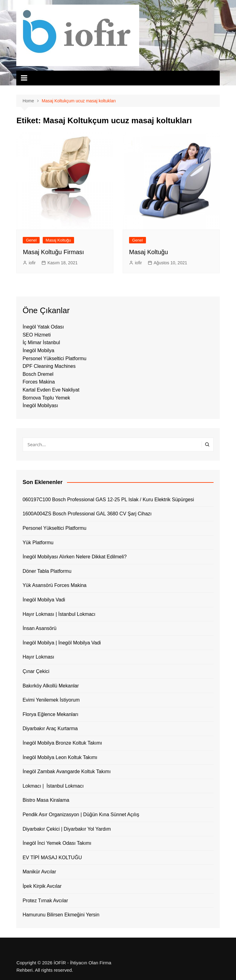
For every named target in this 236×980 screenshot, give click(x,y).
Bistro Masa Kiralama (46, 800)
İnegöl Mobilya (38, 350)
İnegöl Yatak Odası (43, 327)
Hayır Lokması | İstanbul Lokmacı (59, 614)
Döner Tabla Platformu (47, 571)
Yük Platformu (38, 543)
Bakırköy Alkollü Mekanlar (51, 686)
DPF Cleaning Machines (49, 366)
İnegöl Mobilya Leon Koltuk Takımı (60, 757)
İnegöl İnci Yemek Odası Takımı (57, 843)
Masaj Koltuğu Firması (53, 252)
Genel (31, 240)
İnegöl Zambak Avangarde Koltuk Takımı (67, 771)
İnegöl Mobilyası (40, 405)
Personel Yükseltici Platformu (54, 358)
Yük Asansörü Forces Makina (54, 585)
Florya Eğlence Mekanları (50, 714)
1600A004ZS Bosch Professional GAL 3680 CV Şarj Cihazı (87, 514)
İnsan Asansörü (39, 628)
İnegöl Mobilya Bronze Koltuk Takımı (62, 743)
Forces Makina (39, 382)
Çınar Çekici (36, 671)
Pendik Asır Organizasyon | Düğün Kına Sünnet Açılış (81, 815)
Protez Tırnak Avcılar (45, 901)
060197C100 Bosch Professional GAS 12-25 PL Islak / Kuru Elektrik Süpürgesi (108, 500)
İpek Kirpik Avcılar (42, 886)
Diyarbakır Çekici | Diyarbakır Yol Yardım (67, 829)
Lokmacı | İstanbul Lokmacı (53, 786)
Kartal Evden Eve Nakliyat (51, 390)
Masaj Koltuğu (58, 240)
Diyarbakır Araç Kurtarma (50, 728)
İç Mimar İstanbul (41, 342)
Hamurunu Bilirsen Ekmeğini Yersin (61, 915)
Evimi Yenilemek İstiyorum (51, 700)
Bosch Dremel (38, 374)
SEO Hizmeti (37, 335)
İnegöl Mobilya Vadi (44, 600)
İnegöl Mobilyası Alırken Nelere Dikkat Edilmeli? (75, 557)
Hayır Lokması (38, 657)
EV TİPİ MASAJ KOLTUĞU (52, 858)
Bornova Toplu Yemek (46, 398)
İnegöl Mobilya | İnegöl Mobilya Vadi (62, 643)
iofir (32, 263)
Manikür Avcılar (39, 872)
